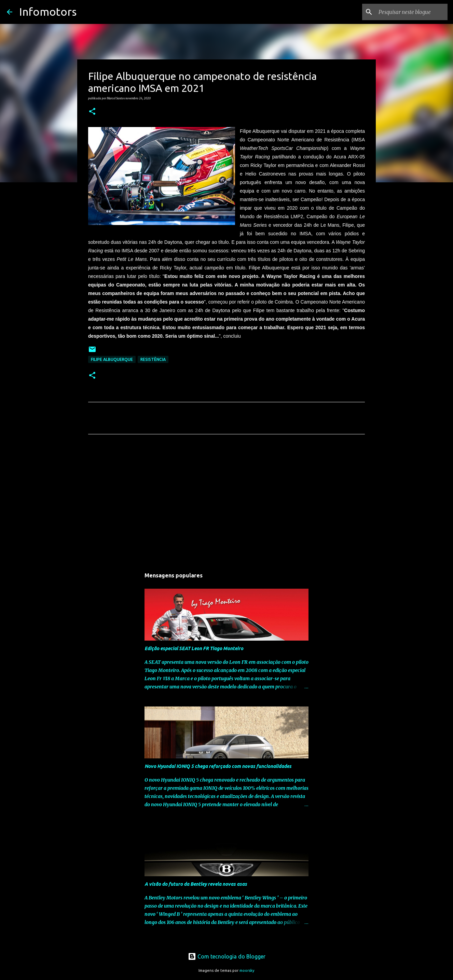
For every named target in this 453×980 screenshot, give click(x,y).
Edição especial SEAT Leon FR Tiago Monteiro (194, 648)
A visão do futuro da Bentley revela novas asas (196, 884)
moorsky (247, 970)
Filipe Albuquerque (112, 359)
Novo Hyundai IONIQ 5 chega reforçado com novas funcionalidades (218, 766)
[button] (92, 112)
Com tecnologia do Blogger (227, 956)
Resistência (153, 359)
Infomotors (48, 12)
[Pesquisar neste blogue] (412, 12)
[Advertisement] (226, 503)
